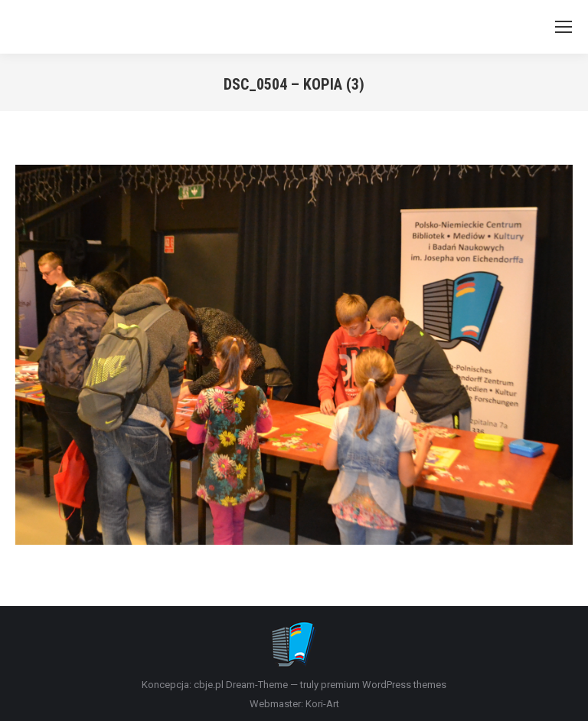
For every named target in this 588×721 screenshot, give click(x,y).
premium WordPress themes (384, 685)
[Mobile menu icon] (563, 27)
